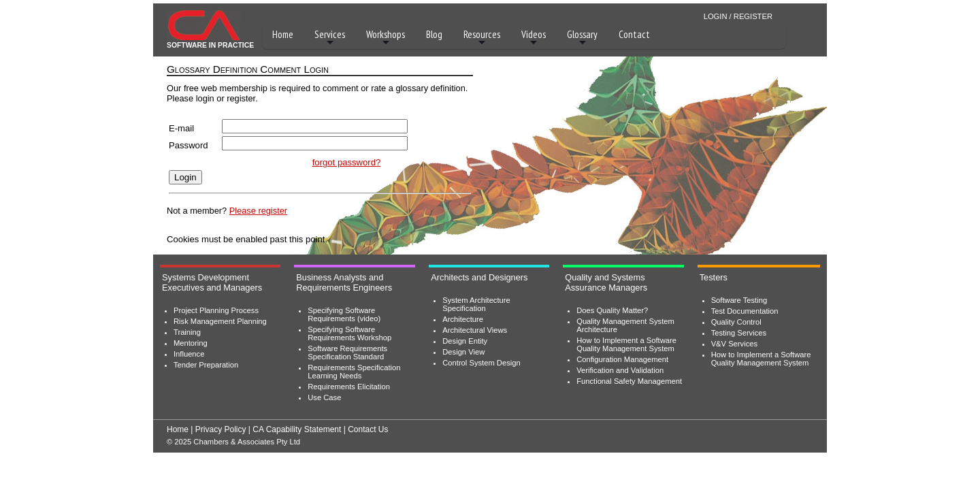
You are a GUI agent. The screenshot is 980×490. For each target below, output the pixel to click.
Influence (189, 354)
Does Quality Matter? (612, 310)
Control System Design (481, 363)
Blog (434, 34)
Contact (634, 34)
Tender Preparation (206, 365)
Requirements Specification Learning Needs (354, 372)
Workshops (386, 38)
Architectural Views (475, 330)
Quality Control (736, 322)
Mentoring (191, 343)
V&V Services (734, 344)
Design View (463, 352)
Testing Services (739, 333)
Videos (534, 38)
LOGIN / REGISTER (738, 16)
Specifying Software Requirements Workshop (349, 333)
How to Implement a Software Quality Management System (626, 344)
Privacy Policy (221, 429)
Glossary (582, 38)
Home (283, 34)
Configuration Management (622, 359)
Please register (258, 211)
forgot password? (347, 162)
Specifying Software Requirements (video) (344, 314)
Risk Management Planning (220, 321)
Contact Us (368, 429)
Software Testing (739, 300)
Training (187, 332)
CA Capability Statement (297, 429)
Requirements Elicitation (349, 387)
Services (330, 38)
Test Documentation (745, 311)
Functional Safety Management (629, 381)
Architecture (463, 319)
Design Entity (465, 341)
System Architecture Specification (476, 304)
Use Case (324, 397)
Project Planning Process (216, 310)
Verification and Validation (620, 370)
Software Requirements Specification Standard (347, 353)
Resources (482, 38)
